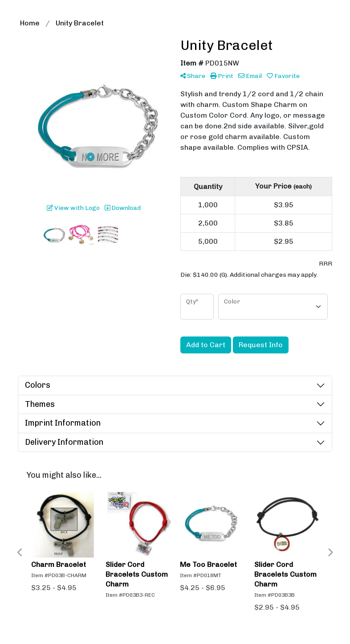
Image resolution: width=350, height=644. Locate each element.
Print (222, 76)
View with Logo (73, 208)
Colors (38, 385)
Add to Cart (206, 345)
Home (30, 23)
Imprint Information (63, 423)
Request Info (261, 345)
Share (193, 76)
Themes (40, 404)
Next (330, 553)
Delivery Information (64, 442)
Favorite (283, 76)
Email (250, 76)
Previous (20, 553)
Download (123, 208)
